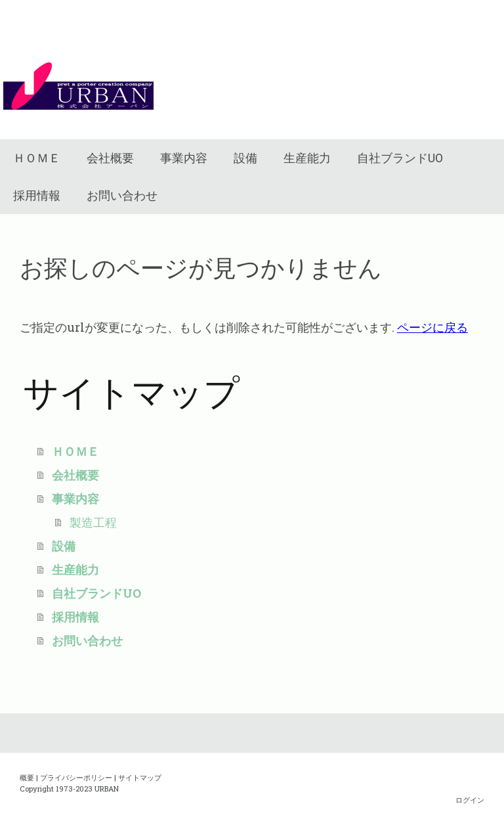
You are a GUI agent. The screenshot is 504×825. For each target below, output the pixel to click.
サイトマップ (140, 777)
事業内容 (184, 158)
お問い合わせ (122, 195)
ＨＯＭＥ (37, 158)
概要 (27, 777)
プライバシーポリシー (76, 777)
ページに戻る (432, 327)
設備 (245, 158)
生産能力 (307, 158)
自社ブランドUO (400, 158)
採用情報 (37, 195)
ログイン (470, 800)
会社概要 (110, 158)
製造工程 (93, 522)
